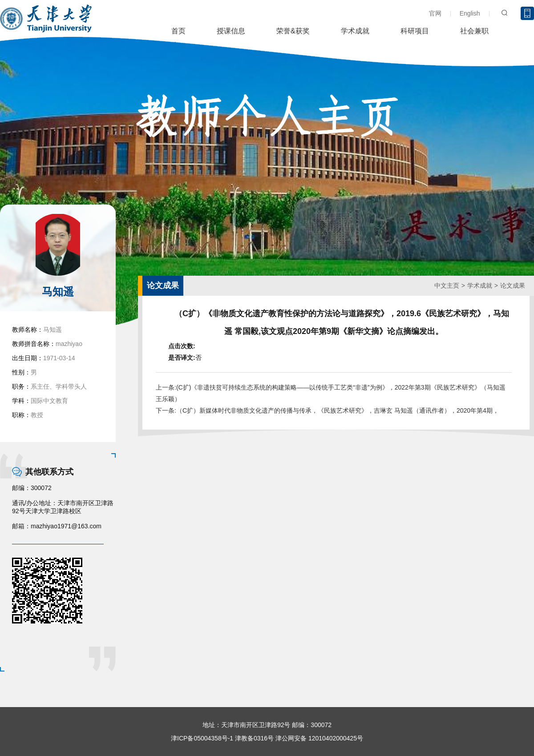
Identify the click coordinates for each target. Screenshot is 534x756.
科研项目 (415, 31)
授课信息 (231, 31)
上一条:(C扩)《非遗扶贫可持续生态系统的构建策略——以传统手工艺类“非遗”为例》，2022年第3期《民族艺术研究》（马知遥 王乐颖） (331, 393)
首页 (178, 31)
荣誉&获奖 (293, 31)
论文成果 (513, 286)
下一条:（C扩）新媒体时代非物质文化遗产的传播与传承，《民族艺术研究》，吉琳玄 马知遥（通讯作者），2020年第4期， (327, 410)
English (470, 13)
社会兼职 (474, 31)
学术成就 (355, 31)
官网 (435, 13)
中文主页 (447, 286)
